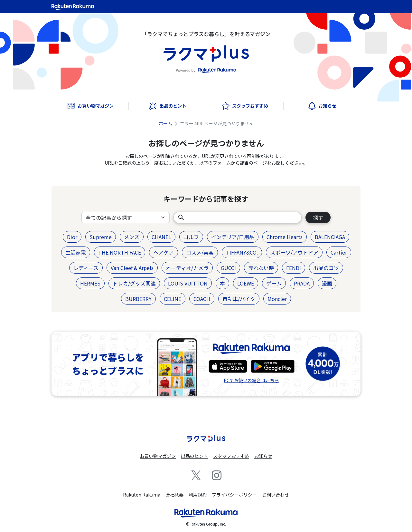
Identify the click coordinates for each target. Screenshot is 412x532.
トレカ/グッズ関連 (134, 283)
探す (318, 218)
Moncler (277, 299)
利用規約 (198, 495)
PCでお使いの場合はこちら (251, 380)
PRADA (302, 283)
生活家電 (76, 252)
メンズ (132, 237)
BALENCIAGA (330, 237)
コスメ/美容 (200, 252)
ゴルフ (191, 237)
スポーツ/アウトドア (294, 252)
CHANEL (161, 237)
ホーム (165, 123)
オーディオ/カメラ (187, 268)
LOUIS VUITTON (188, 283)
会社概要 (174, 495)
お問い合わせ (276, 495)
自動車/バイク (239, 299)
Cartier (339, 252)
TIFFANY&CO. (242, 252)
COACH (202, 299)
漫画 (327, 283)
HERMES (90, 283)
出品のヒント (194, 456)
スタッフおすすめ (231, 456)
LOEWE (246, 283)
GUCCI (228, 268)
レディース (86, 268)
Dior (72, 237)
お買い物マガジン (158, 456)
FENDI (294, 268)
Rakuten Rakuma (142, 495)
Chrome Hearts (285, 237)
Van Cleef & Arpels (132, 268)
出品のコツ (326, 268)
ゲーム (274, 283)
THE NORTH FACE (120, 252)
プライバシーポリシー (234, 495)
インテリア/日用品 (233, 237)
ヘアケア (164, 252)
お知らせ (263, 456)
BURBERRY (138, 299)
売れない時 (261, 268)
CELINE (173, 299)
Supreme (101, 237)
